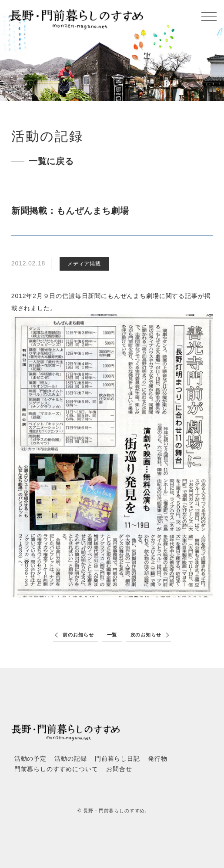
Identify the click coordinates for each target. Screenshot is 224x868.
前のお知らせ (78, 635)
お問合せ (119, 769)
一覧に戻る (51, 161)
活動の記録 (70, 759)
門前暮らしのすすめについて (56, 769)
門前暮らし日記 (117, 759)
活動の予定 (30, 759)
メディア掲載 (84, 264)
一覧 (112, 635)
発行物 (158, 759)
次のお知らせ (146, 635)
